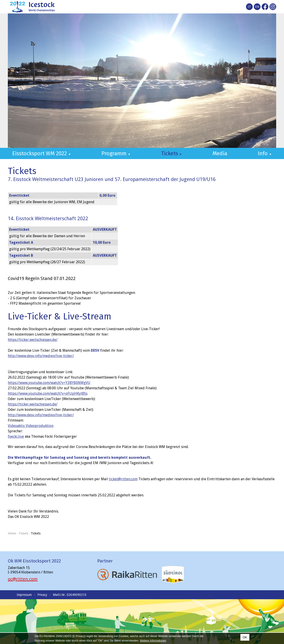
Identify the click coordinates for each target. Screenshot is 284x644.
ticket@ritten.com (123, 479)
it (249, 7)
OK (245, 637)
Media (220, 153)
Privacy (42, 595)
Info (265, 153)
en (257, 7)
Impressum (24, 595)
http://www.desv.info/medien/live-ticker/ (41, 356)
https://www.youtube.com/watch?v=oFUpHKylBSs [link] (48, 393)
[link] (31, 426)
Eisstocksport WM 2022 (42, 153)
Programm (116, 153)
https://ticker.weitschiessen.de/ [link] (33, 340)
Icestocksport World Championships (32, 7)
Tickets (172, 153)
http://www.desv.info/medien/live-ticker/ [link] (41, 415)
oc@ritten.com (23, 579)
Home (12, 533)
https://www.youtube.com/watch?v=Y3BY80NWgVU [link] (49, 383)
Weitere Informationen (153, 641)
